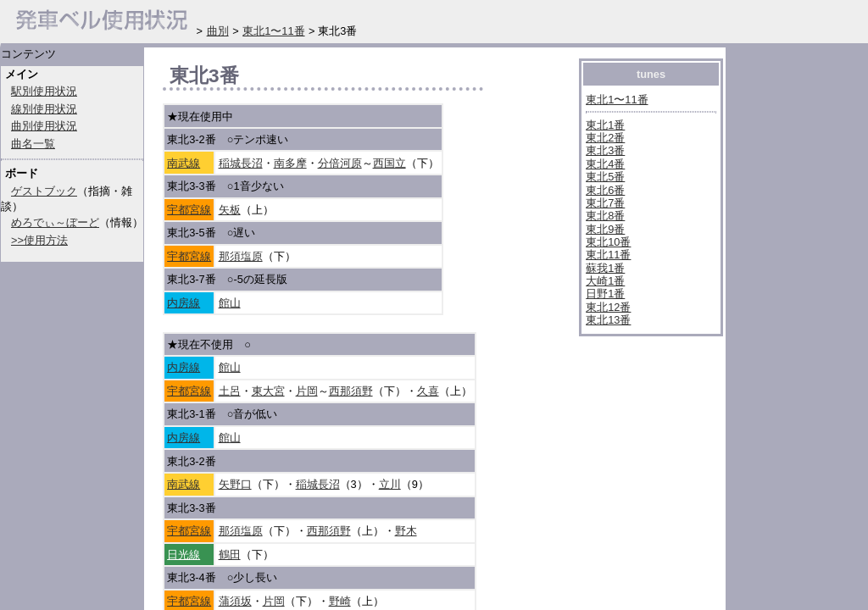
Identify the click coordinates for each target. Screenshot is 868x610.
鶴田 (230, 555)
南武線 (184, 163)
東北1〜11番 (617, 100)
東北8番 (605, 216)
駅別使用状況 (44, 91)
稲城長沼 (241, 163)
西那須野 (351, 391)
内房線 (184, 303)
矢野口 (235, 484)
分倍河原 (340, 163)
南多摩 (290, 163)
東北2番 (605, 138)
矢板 (230, 210)
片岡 (307, 391)
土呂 (230, 391)
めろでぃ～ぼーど (55, 222)
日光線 (184, 555)
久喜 (428, 391)
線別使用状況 (44, 109)
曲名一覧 (33, 144)
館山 (230, 303)
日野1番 (605, 294)
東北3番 (605, 150)
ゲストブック (44, 191)
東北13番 (608, 320)
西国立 (389, 163)
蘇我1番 (605, 268)
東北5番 (605, 177)
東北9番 (605, 229)
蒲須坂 (235, 601)
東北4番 (605, 164)
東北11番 (608, 255)
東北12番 (608, 307)
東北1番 (605, 125)
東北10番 (608, 242)
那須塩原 (241, 256)
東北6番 (605, 190)
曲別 (218, 31)
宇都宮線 (189, 210)
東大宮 (268, 391)
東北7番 (605, 203)
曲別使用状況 (44, 126)
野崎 (340, 601)
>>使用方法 (39, 240)
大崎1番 (605, 281)
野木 (406, 531)
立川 (390, 484)
